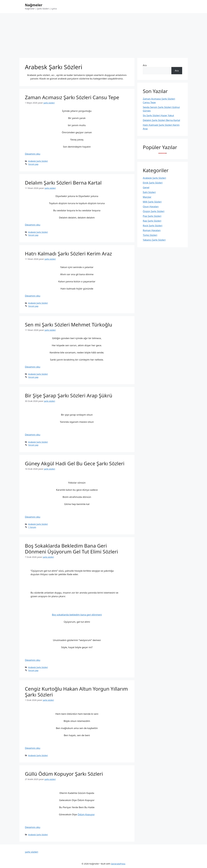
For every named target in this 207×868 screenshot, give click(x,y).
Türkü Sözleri (150, 235)
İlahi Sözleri (149, 192)
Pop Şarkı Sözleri (152, 216)
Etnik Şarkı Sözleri (153, 183)
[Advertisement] (104, 34)
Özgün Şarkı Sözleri (154, 211)
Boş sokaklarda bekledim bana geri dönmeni (77, 615)
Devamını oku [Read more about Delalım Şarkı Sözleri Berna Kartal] (33, 225)
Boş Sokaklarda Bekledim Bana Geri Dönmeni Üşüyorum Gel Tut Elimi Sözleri (72, 549)
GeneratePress (118, 864)
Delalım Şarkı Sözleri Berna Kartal (63, 183)
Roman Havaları (152, 230)
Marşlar (147, 197)
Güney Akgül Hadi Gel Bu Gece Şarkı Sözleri (75, 463)
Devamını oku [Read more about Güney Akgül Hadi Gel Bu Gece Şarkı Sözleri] (33, 517)
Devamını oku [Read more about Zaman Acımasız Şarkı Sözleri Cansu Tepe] (33, 154)
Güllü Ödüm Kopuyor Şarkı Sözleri (64, 774)
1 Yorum (32, 527)
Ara (145, 65)
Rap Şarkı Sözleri (152, 221)
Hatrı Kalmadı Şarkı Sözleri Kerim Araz (68, 254)
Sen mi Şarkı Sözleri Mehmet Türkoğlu (69, 325)
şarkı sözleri (32, 852)
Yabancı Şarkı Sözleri (154, 240)
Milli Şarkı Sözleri (152, 202)
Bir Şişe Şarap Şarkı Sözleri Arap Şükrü (69, 395)
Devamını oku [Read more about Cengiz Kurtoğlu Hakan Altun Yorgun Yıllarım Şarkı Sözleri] (33, 748)
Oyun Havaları (151, 206)
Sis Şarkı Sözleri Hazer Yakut (158, 115)
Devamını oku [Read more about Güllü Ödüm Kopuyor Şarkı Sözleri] (33, 827)
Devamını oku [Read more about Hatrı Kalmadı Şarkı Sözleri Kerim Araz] (33, 296)
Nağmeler (34, 5)
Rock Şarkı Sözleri (153, 226)
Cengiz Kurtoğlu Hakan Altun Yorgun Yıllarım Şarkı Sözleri (76, 692)
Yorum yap (33, 164)
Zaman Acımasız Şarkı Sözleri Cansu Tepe (72, 97)
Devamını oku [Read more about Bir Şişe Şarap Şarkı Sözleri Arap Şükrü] (33, 435)
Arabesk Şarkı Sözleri (38, 161)
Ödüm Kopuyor (86, 814)
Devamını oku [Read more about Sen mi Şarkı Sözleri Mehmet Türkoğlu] (33, 367)
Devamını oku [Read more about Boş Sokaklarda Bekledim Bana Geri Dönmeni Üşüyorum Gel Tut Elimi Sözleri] (33, 660)
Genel (146, 187)
